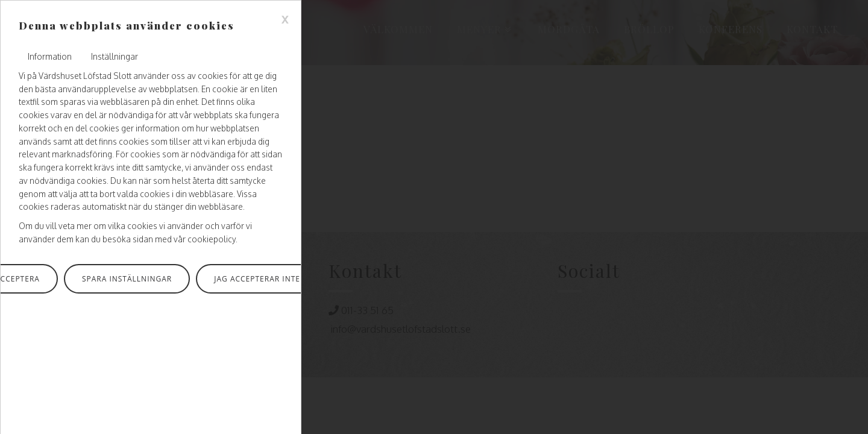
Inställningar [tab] (115, 56)
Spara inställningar (127, 279)
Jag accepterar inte (257, 279)
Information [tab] (50, 56)
